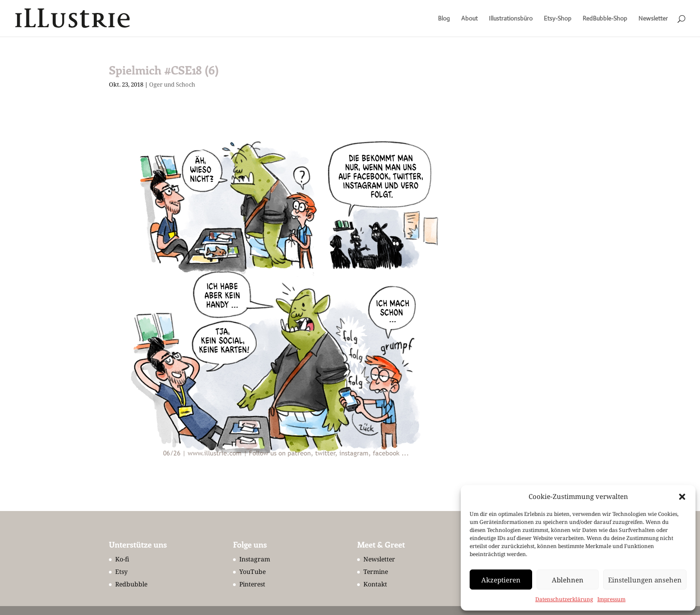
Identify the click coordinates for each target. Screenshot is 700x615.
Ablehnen (568, 580)
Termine (376, 571)
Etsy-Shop (558, 19)
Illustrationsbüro (511, 19)
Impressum (611, 599)
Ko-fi (122, 559)
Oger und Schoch (172, 84)
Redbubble (131, 584)
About (469, 19)
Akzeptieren (501, 580)
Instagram (255, 559)
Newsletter (653, 19)
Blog (444, 19)
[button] (682, 497)
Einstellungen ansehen (645, 580)
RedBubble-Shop (605, 19)
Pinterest (252, 584)
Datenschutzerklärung (564, 599)
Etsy (121, 571)
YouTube (252, 571)
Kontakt (375, 584)
